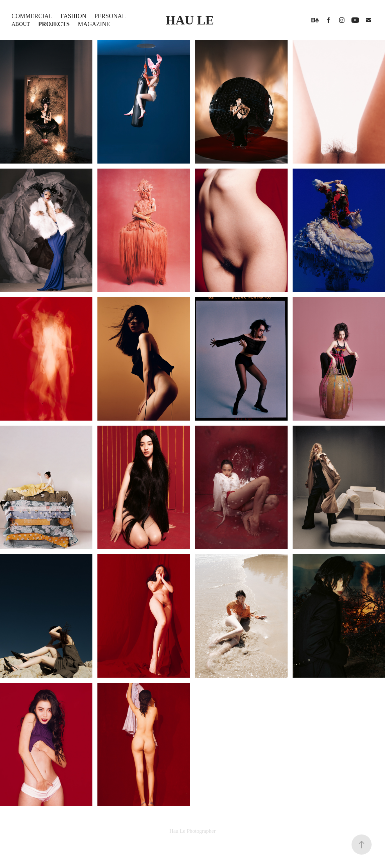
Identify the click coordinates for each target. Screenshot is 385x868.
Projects (54, 24)
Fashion (73, 16)
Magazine (94, 24)
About (21, 24)
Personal (110, 16)
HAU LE (190, 20)
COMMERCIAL (32, 16)
